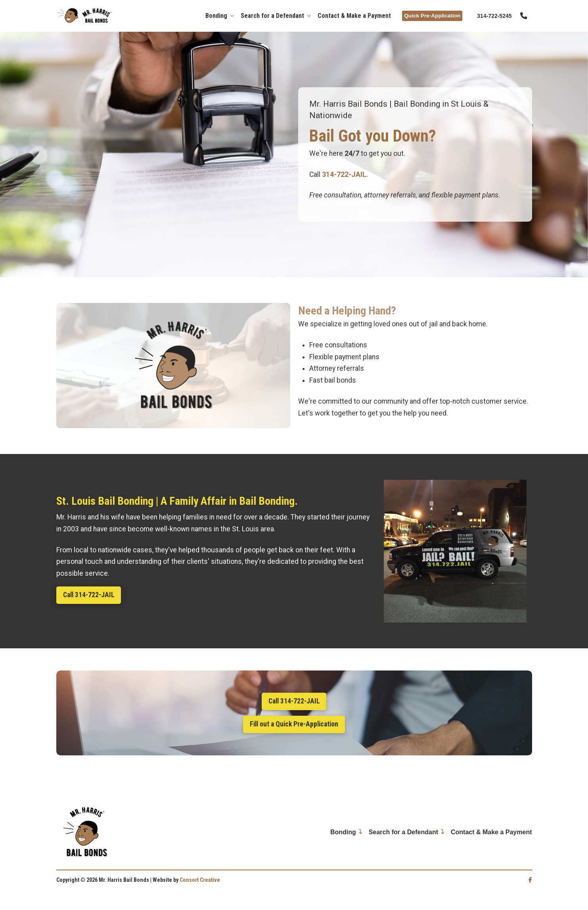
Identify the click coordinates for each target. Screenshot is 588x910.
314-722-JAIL (344, 174)
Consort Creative (200, 880)
